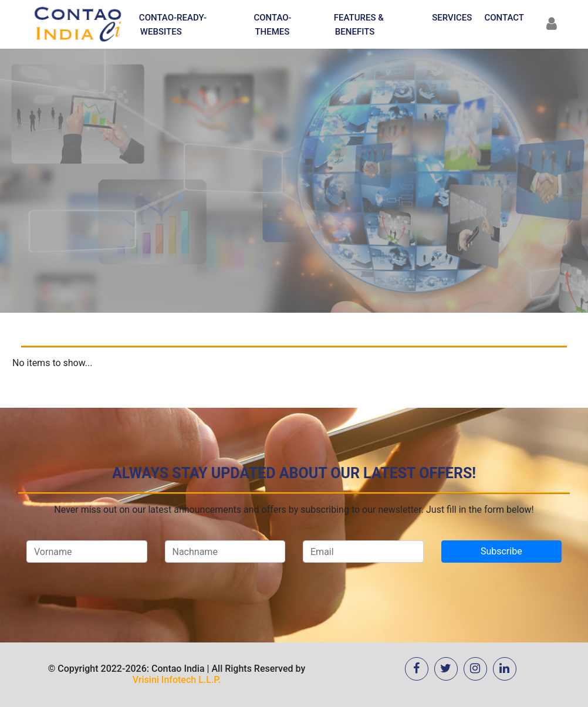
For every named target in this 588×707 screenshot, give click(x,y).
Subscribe (501, 551)
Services (452, 18)
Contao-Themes (272, 25)
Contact (504, 18)
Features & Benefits (359, 25)
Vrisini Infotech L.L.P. (177, 680)
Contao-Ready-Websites (173, 25)
